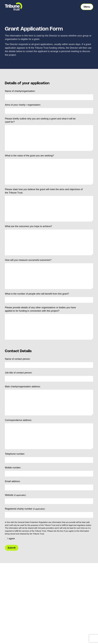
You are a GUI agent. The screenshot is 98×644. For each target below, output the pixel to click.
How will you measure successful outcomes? (28, 260)
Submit (12, 548)
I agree (10, 538)
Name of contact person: (18, 359)
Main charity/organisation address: (23, 386)
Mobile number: (13, 468)
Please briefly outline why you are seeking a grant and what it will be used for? (40, 120)
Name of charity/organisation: (20, 91)
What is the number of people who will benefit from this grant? (37, 294)
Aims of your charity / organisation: (23, 105)
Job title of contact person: (19, 373)
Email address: (13, 481)
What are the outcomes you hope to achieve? (28, 226)
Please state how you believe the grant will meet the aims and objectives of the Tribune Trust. (44, 191)
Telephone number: (15, 454)
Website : (16, 495)
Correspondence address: (18, 420)
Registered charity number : (25, 509)
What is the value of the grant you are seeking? (29, 156)
